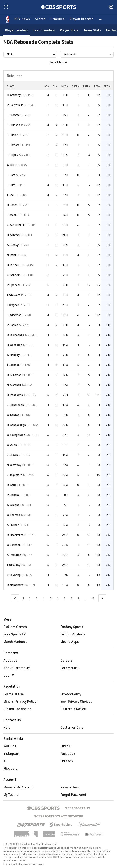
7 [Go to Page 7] (65, 598)
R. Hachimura (15, 535)
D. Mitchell (14, 235)
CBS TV (9, 675)
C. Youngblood (16, 435)
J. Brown (12, 455)
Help (7, 728)
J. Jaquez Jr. (15, 475)
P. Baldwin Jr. (15, 105)
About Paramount (17, 668)
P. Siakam (13, 495)
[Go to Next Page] (102, 598)
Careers (66, 661)
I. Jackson (13, 365)
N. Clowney (14, 465)
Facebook (68, 754)
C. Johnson (14, 545)
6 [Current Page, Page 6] (58, 598)
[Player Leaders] (17, 30)
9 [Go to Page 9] (79, 598)
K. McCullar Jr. (16, 225)
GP (47, 86)
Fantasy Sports (72, 627)
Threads (67, 761)
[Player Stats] (69, 30)
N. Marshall (14, 385)
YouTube (10, 746)
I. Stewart (14, 295)
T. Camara (13, 145)
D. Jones (12, 205)
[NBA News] (22, 19)
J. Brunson (14, 125)
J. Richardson (15, 405)
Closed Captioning (17, 709)
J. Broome (13, 115)
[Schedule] (58, 19)
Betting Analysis (73, 634)
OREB (76, 86)
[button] (101, 19)
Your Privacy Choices (76, 702)
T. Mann (12, 215)
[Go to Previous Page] (15, 598)
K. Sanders (14, 275)
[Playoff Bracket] (81, 19)
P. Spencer (14, 285)
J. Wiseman (14, 315)
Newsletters (70, 787)
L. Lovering (14, 575)
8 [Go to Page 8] (72, 598)
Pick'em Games (15, 627)
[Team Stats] (92, 30)
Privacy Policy (71, 694)
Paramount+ (70, 668)
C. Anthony (14, 95)
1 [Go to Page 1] (23, 598)
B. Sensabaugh (16, 425)
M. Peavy (13, 245)
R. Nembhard (15, 585)
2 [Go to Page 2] (30, 598)
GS (55, 86)
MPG (65, 86)
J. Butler (12, 135)
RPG (107, 86)
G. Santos (13, 415)
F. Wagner (13, 305)
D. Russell (13, 265)
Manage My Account (19, 787)
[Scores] (40, 19)
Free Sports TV (15, 634)
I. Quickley (14, 565)
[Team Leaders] (44, 30)
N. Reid (11, 255)
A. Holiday (13, 355)
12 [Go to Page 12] (93, 598)
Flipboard (11, 769)
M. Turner (13, 525)
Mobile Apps (70, 642)
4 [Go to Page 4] (44, 598)
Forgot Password (73, 795)
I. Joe (10, 195)
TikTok (65, 746)
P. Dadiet (13, 325)
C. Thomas (14, 515)
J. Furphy (13, 155)
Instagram (11, 754)
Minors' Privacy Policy (20, 702)
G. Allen (12, 445)
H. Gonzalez (15, 345)
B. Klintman (14, 375)
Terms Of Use (14, 694)
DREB (87, 86)
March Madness (15, 642)
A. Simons (13, 505)
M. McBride (14, 555)
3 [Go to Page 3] (37, 598)
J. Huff (11, 185)
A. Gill (11, 165)
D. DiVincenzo (16, 335)
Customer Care (72, 728)
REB (97, 86)
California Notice (73, 709)
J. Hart (11, 175)
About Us (10, 661)
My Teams (11, 795)
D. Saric (12, 485)
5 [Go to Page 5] (51, 598)
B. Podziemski (16, 395)
